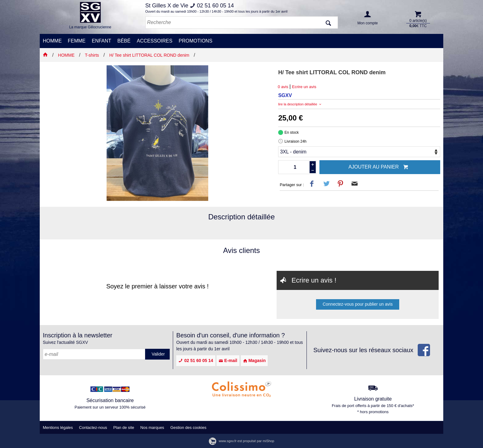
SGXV (285, 95)
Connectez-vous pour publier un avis (357, 304)
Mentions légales (58, 428)
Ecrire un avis (304, 87)
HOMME (52, 41)
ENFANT (101, 41)
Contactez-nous (93, 428)
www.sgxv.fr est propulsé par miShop (241, 441)
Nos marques (152, 428)
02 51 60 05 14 (196, 360)
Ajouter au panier (378, 167)
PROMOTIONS (195, 41)
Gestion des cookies (188, 428)
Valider (158, 354)
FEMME (77, 41)
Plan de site (124, 428)
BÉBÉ (124, 41)
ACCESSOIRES (155, 41)
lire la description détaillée (300, 104)
